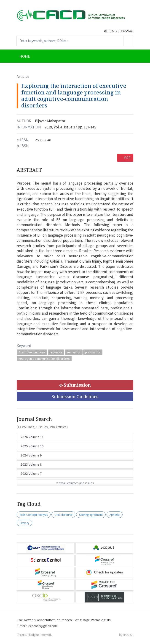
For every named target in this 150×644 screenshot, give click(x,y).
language (56, 352)
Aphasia (115, 515)
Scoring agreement (91, 515)
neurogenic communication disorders (44, 359)
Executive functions (32, 352)
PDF (127, 158)
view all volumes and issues (75, 483)
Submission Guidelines (75, 396)
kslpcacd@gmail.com (43, 626)
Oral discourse (63, 515)
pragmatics (93, 352)
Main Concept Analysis (34, 515)
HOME (25, 56)
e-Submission (75, 385)
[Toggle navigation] (128, 56)
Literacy (24, 523)
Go (128, 41)
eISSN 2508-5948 (119, 31)
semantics (74, 352)
